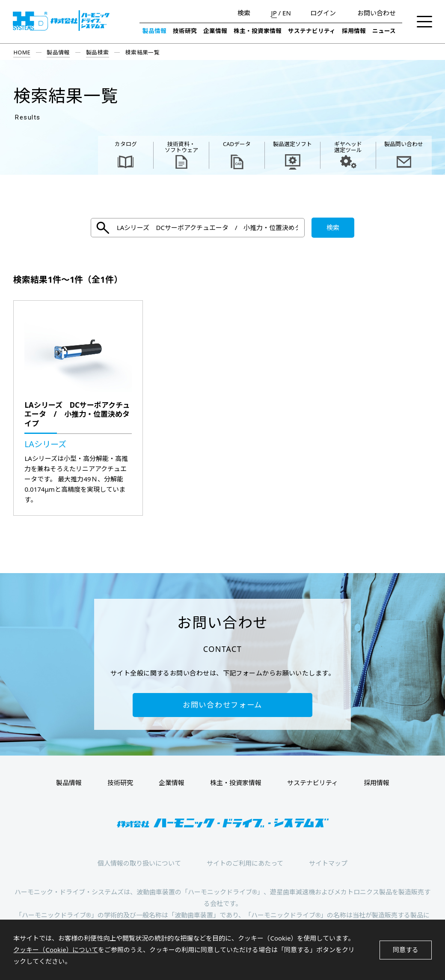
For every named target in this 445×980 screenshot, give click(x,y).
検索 (244, 13)
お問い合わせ (377, 13)
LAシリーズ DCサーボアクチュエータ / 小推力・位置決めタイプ (77, 414)
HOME (22, 52)
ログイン (323, 13)
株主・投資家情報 (258, 31)
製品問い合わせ (404, 144)
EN (287, 13)
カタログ (126, 144)
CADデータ (237, 144)
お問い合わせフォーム (222, 705)
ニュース (384, 31)
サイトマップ (328, 863)
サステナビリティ (312, 31)
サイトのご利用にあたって (245, 863)
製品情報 (154, 31)
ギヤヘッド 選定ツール (348, 147)
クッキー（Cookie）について (56, 950)
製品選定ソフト (292, 144)
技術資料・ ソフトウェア (181, 147)
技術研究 (185, 31)
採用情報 (354, 31)
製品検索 (98, 52)
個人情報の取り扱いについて (139, 863)
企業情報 (215, 31)
